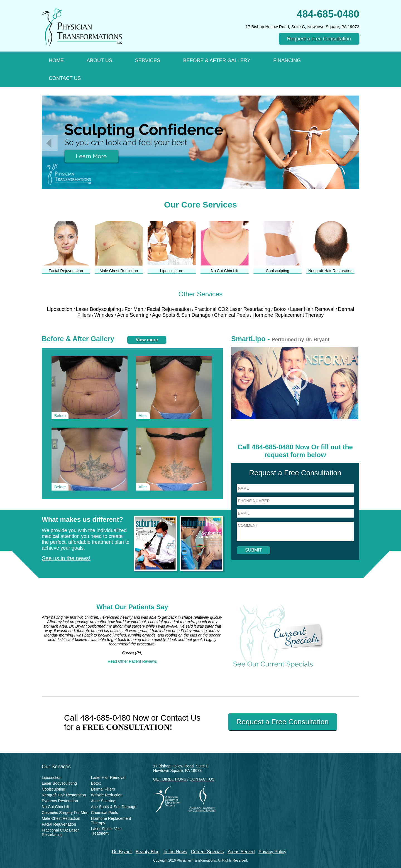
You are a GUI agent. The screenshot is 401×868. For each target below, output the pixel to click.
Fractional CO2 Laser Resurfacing (233, 309)
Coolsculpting (53, 789)
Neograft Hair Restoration (64, 795)
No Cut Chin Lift (56, 807)
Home (56, 60)
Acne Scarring (133, 315)
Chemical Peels (232, 315)
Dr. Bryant (122, 852)
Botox (281, 309)
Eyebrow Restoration (60, 801)
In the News (175, 852)
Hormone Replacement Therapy (288, 315)
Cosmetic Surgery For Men (65, 813)
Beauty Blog (148, 852)
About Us (99, 60)
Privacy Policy (273, 852)
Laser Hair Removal (313, 309)
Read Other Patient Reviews (132, 661)
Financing (287, 60)
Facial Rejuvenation (169, 309)
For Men (135, 309)
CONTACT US (202, 779)
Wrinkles (104, 315)
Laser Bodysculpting (99, 309)
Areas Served (241, 852)
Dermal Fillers (103, 789)
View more (147, 340)
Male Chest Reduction (61, 818)
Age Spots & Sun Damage (182, 315)
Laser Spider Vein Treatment (106, 831)
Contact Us (65, 78)
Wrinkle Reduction (107, 795)
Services (148, 60)
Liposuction (60, 309)
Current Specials (207, 852)
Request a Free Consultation (319, 39)
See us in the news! (66, 558)
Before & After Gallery (217, 60)
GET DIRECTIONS (170, 779)
